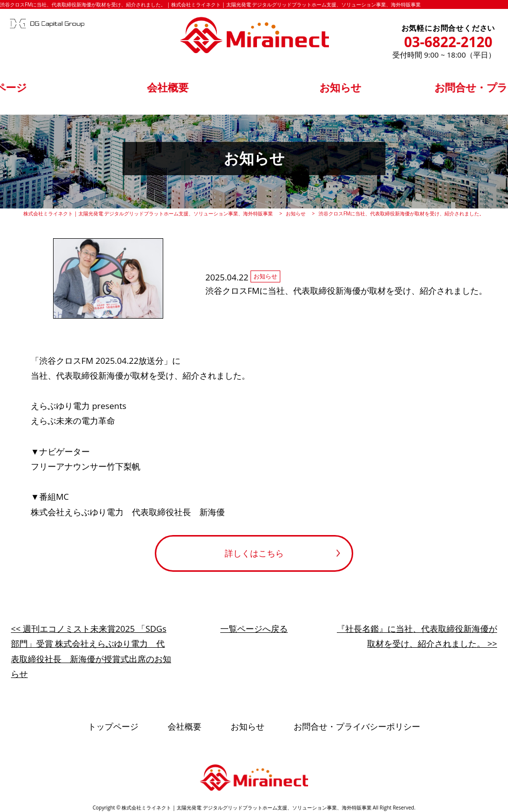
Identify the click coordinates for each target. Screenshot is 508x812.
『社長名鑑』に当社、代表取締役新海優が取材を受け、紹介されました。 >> (417, 636)
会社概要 (192, 90)
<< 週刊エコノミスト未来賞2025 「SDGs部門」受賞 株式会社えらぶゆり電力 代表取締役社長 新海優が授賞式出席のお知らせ (91, 651)
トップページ (69, 90)
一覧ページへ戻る (254, 629)
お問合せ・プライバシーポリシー (439, 90)
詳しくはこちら (254, 553)
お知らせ (316, 90)
